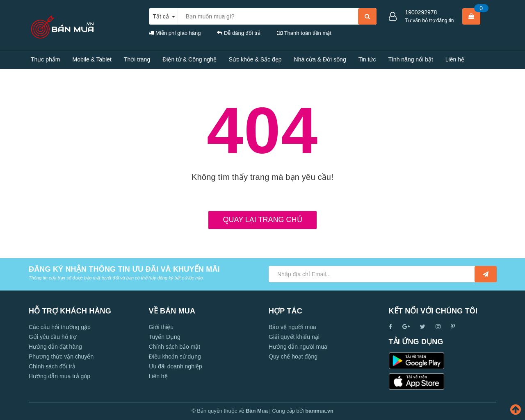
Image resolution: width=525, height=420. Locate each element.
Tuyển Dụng (165, 337)
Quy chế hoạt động (293, 356)
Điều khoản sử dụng (175, 356)
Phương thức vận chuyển (61, 356)
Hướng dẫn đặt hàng (55, 347)
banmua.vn (319, 411)
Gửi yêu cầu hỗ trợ (53, 337)
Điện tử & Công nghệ (189, 59)
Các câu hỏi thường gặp (60, 327)
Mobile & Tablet (92, 59)
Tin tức (367, 59)
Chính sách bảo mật (175, 347)
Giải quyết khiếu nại (294, 337)
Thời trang (137, 59)
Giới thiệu (161, 327)
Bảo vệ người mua (292, 327)
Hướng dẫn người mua (298, 347)
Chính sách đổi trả (52, 366)
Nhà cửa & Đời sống (320, 59)
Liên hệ (455, 59)
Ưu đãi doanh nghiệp (176, 366)
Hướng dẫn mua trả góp (59, 376)
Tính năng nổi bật (410, 59)
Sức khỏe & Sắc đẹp (255, 59)
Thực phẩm (45, 59)
